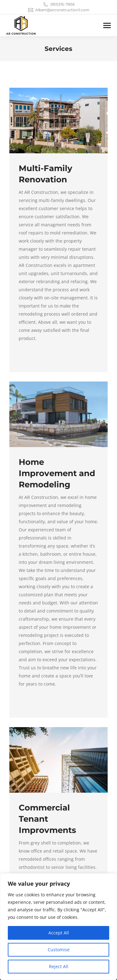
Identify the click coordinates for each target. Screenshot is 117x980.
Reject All (59, 966)
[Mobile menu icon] (107, 25)
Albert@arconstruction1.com (58, 10)
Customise (59, 950)
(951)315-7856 (58, 4)
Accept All (59, 933)
